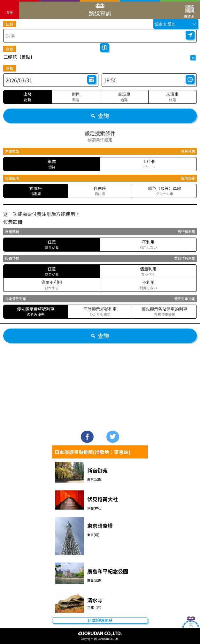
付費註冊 (13, 221)
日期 (10, 68)
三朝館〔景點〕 (19, 57)
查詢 (100, 116)
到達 (10, 49)
